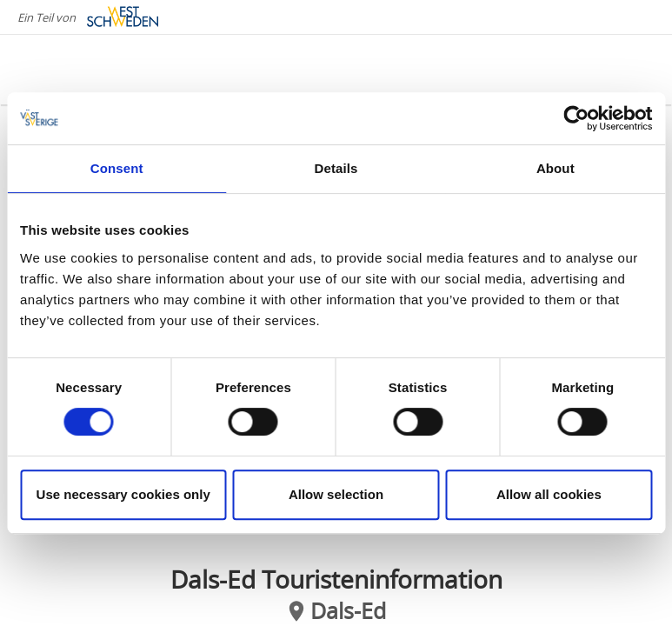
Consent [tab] (117, 168)
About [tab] (556, 168)
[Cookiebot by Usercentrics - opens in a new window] (576, 118)
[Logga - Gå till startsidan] (87, 70)
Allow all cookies (549, 494)
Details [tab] (336, 168)
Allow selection (336, 494)
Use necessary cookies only (123, 494)
